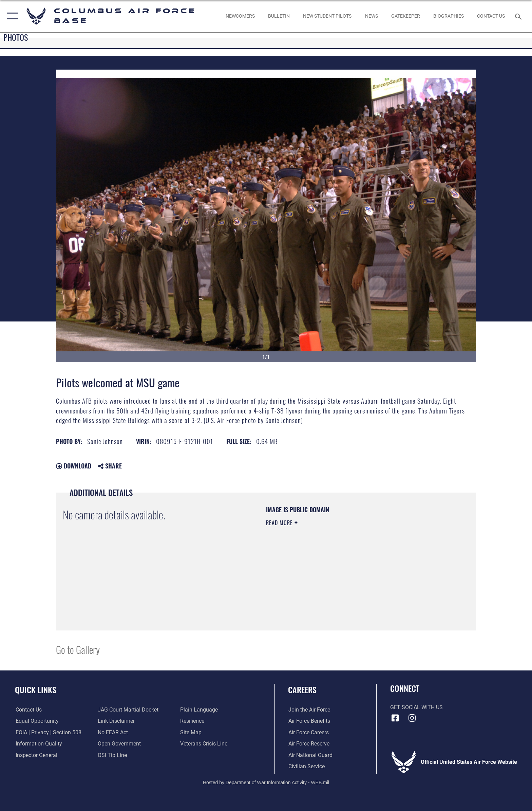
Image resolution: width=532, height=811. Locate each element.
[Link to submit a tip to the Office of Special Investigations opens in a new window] (112, 755)
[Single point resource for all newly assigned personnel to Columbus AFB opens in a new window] (240, 16)
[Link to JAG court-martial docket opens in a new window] (128, 710)
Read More (280, 523)
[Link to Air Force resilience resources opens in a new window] (192, 721)
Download (74, 466)
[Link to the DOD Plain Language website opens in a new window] (199, 710)
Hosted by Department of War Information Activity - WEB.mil (266, 782)
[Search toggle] (519, 16)
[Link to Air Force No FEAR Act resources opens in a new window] (113, 732)
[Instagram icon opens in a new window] (412, 718)
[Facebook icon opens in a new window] (395, 718)
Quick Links (36, 690)
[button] (11, 16)
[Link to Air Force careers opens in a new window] (308, 732)
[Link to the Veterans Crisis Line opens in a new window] (204, 744)
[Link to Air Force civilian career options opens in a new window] (306, 766)
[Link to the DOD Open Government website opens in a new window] (119, 744)
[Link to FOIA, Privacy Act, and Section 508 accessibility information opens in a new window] (48, 732)
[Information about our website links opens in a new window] (116, 721)
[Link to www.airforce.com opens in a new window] (309, 710)
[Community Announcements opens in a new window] (279, 16)
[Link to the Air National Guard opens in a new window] (310, 755)
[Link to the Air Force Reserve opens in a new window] (309, 744)
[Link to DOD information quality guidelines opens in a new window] (38, 744)
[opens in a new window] (405, 16)
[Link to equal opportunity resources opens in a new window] (36, 721)
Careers (302, 690)
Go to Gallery (78, 649)
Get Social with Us (416, 707)
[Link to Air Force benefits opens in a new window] (309, 721)
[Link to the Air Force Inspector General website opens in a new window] (36, 755)
